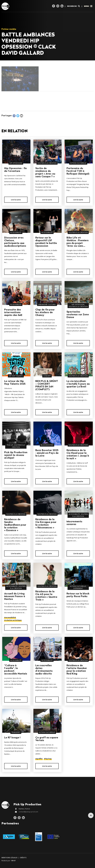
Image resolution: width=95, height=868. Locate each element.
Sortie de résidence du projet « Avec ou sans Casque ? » (45, 173)
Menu (88, 6)
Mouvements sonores (74, 523)
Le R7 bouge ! (12, 738)
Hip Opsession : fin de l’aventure (16, 170)
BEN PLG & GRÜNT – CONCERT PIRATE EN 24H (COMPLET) (47, 385)
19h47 (13, 861)
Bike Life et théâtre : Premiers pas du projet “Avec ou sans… (78, 242)
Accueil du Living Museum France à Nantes (15, 596)
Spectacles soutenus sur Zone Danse (78, 315)
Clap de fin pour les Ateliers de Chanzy (45, 313)
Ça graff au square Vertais (47, 739)
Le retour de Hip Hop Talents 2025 (15, 383)
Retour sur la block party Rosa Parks (78, 595)
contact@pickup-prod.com (28, 812)
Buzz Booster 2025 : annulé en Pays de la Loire (47, 453)
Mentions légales (10, 858)
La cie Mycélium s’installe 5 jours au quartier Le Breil (78, 384)
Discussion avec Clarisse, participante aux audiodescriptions (15, 242)
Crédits (23, 858)
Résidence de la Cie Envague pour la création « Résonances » (46, 524)
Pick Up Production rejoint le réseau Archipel (16, 455)
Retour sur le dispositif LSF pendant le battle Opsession (46, 242)
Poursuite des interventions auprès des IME (13, 313)
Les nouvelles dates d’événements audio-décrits (44, 670)
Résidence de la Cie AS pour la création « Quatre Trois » (46, 596)
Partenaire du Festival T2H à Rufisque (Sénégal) (78, 171)
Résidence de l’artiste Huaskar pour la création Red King (77, 670)
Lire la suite (16, 200)
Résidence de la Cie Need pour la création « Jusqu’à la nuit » (78, 455)
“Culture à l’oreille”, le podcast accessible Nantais (16, 670)
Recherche (74, 6)
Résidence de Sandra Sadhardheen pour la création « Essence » (15, 525)
